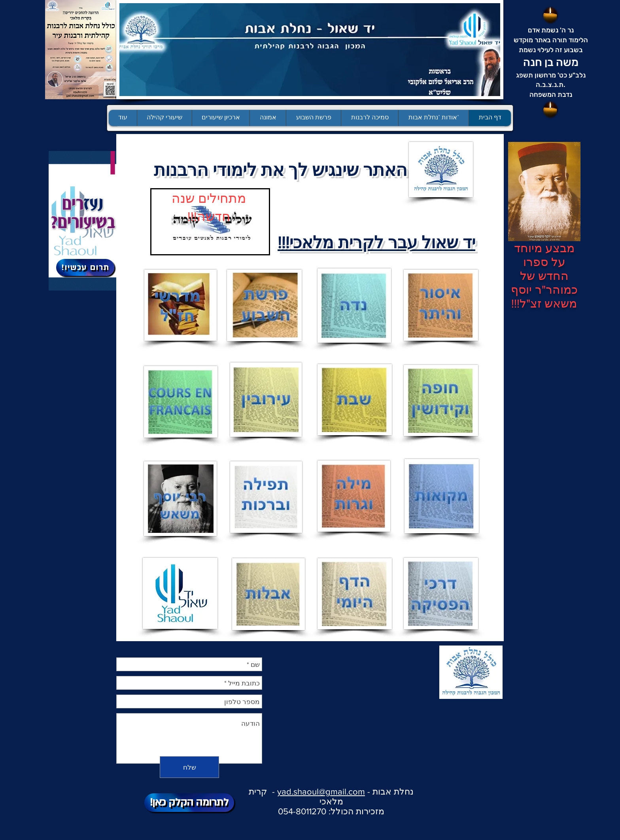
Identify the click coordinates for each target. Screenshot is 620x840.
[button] (313, 118)
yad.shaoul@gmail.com (321, 792)
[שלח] (189, 767)
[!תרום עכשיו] (85, 267)
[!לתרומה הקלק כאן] (189, 803)
